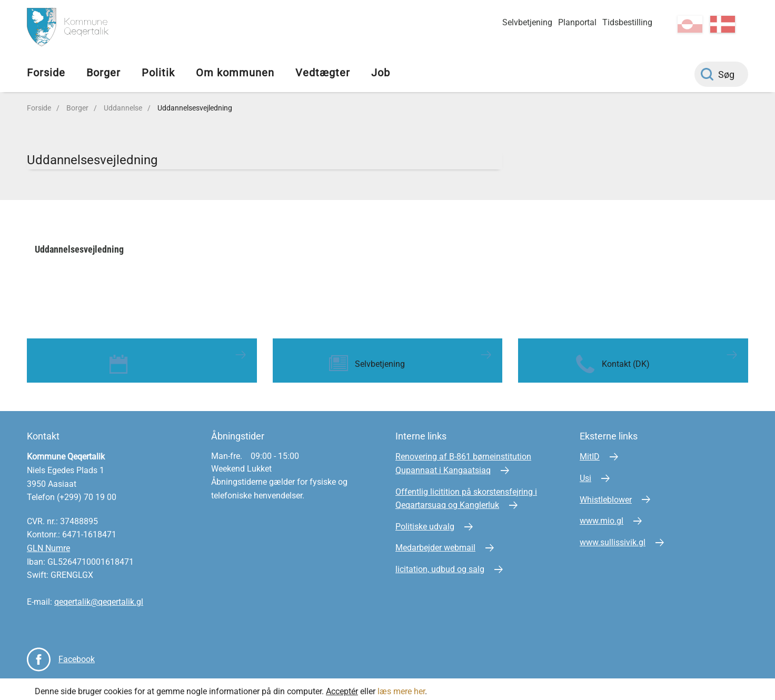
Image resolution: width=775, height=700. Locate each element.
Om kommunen (235, 73)
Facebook (77, 654)
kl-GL (690, 24)
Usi (585, 474)
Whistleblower (606, 495)
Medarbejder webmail (435, 543)
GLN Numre (48, 544)
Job (381, 73)
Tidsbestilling (627, 22)
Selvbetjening (527, 22)
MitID (590, 452)
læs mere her (401, 687)
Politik (158, 73)
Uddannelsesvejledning (195, 108)
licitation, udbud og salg (440, 565)
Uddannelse (123, 108)
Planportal (577, 22)
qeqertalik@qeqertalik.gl (99, 598)
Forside (46, 73)
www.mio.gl (602, 517)
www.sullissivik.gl (613, 538)
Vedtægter (323, 73)
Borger (103, 73)
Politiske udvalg (425, 522)
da (723, 24)
